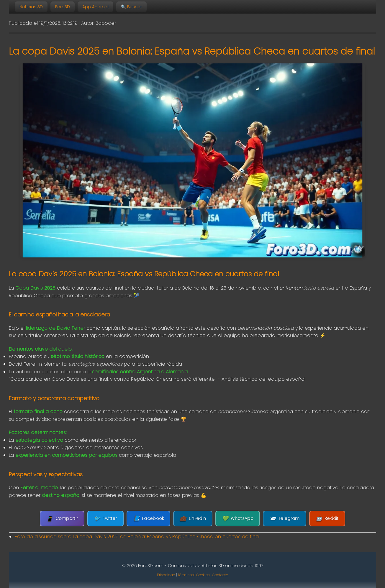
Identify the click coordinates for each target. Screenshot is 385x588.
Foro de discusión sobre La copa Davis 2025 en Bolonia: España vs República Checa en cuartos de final (137, 537)
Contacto (220, 575)
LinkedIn (193, 519)
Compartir (62, 519)
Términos (186, 575)
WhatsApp (238, 519)
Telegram (285, 519)
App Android (95, 7)
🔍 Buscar (131, 7)
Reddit (327, 519)
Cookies (203, 575)
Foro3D (63, 7)
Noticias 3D (31, 7)
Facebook (149, 519)
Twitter (105, 519)
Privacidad (166, 575)
